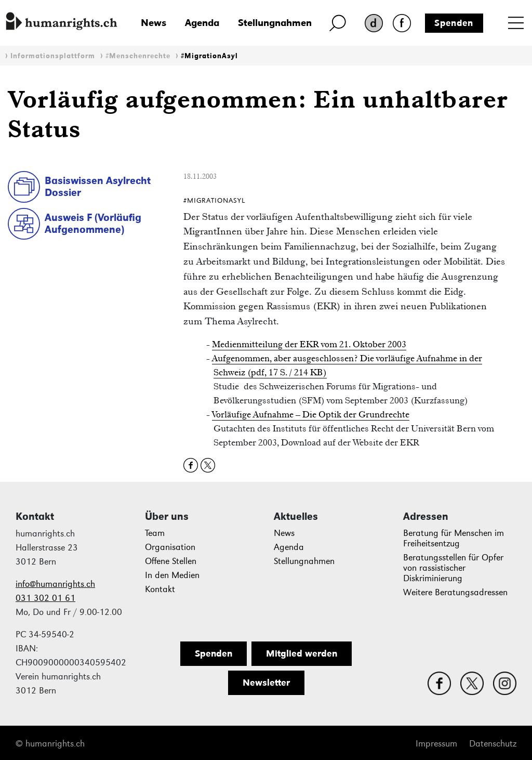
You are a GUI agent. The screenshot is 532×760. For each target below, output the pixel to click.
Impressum (436, 744)
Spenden (454, 23)
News (154, 23)
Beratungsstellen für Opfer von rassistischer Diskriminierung (453, 568)
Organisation (170, 547)
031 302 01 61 (45, 598)
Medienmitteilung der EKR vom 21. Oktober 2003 (309, 344)
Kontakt (160, 589)
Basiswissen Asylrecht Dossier (98, 186)
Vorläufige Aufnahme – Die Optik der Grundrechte (311, 414)
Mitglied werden (302, 653)
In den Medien (172, 575)
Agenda (202, 23)
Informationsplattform (53, 56)
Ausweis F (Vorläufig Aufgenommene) (93, 223)
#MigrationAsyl (209, 56)
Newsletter (266, 683)
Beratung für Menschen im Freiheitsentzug (454, 538)
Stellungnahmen (275, 23)
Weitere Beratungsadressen (455, 592)
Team (155, 533)
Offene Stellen (171, 561)
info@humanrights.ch (55, 584)
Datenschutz (493, 744)
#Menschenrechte (138, 56)
